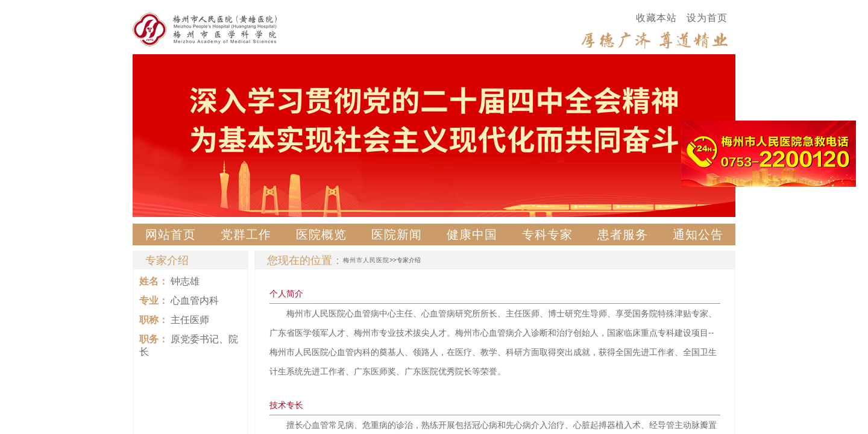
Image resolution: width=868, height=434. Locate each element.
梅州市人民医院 (366, 260)
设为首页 (707, 18)
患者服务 (623, 234)
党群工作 (246, 234)
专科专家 (547, 234)
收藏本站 (656, 18)
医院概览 (321, 234)
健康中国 (472, 234)
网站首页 (171, 234)
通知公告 (698, 234)
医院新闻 (397, 234)
